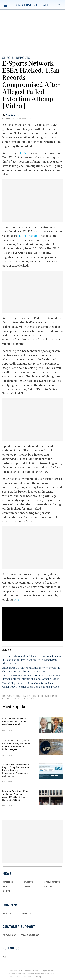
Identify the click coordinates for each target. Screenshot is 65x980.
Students (28, 882)
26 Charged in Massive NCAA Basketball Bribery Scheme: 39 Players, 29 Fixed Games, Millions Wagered (16, 745)
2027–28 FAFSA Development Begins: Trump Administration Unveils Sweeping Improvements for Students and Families (16, 770)
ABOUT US (7, 913)
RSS (4, 957)
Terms (52, 974)
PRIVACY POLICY (10, 935)
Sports (6, 886)
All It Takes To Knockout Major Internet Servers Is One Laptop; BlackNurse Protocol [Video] (31, 669)
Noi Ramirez (13, 115)
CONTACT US (26, 913)
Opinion (6, 891)
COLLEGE (48, 886)
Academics (8, 882)
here (16, 600)
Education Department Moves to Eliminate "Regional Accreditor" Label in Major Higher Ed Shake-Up (16, 795)
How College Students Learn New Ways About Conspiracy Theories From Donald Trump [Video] (31, 685)
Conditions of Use (19, 977)
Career (27, 886)
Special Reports (16, 58)
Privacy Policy (36, 977)
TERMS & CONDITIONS (30, 935)
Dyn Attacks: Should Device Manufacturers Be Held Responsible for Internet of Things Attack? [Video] (32, 677)
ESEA (23, 153)
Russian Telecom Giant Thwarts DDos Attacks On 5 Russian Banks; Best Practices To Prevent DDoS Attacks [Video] (31, 660)
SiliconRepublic (30, 236)
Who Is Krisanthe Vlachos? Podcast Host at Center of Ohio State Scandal (14, 721)
